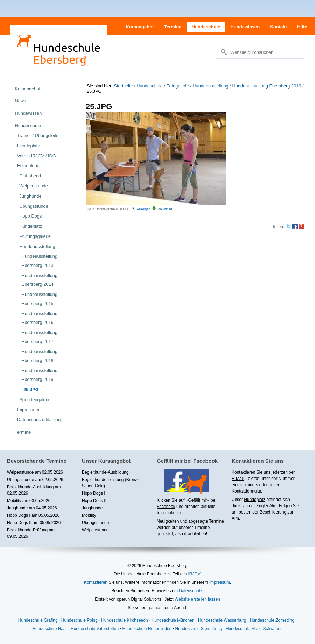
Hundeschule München (173, 620)
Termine (173, 27)
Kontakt (279, 27)
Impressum (220, 582)
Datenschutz (191, 591)
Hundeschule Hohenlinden (147, 629)
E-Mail (238, 479)
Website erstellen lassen (197, 599)
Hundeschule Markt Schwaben (254, 629)
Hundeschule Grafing (38, 620)
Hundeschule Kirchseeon (124, 620)
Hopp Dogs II (94, 501)
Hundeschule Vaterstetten (95, 629)
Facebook (166, 507)
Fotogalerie (178, 86)
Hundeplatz (255, 500)
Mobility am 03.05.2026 (29, 501)
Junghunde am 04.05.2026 (32, 508)
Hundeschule (206, 27)
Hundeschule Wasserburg (222, 620)
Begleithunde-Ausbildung (105, 472)
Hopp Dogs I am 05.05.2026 (33, 515)
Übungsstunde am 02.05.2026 (35, 480)
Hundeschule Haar (50, 629)
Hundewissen (245, 27)
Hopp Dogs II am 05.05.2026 (34, 523)
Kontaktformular (246, 491)
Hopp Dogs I (94, 493)
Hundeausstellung (210, 86)
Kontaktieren (96, 582)
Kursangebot (140, 27)
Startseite (123, 86)
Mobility (89, 515)
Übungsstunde (95, 523)
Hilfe (302, 27)
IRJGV (194, 574)
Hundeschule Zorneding (272, 620)
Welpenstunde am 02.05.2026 (35, 472)
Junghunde (92, 508)
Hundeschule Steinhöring (199, 629)
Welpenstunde (95, 530)
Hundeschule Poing (79, 620)
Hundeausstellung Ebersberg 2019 (267, 86)
